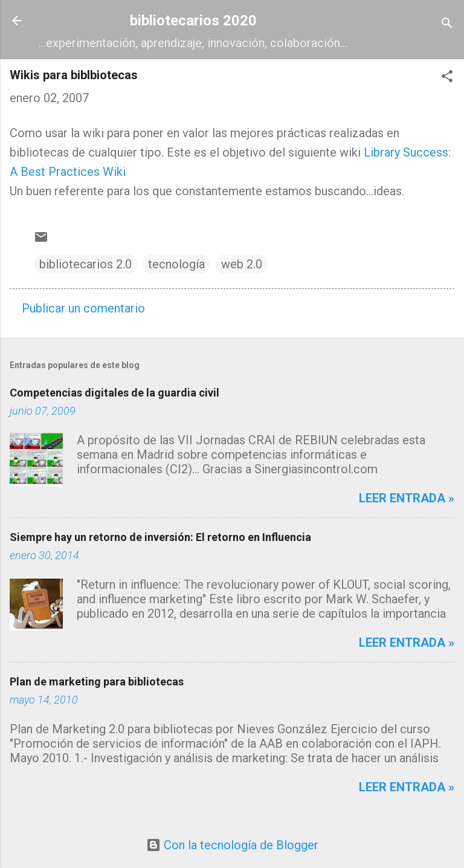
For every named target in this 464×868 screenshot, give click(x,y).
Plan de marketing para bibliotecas (97, 682)
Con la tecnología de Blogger (232, 845)
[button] (447, 78)
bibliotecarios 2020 (193, 21)
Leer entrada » (407, 498)
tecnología (176, 264)
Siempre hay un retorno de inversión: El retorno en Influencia (160, 537)
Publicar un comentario (83, 308)
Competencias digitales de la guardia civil (114, 393)
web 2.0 (242, 264)
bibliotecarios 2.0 (85, 264)
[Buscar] (447, 24)
